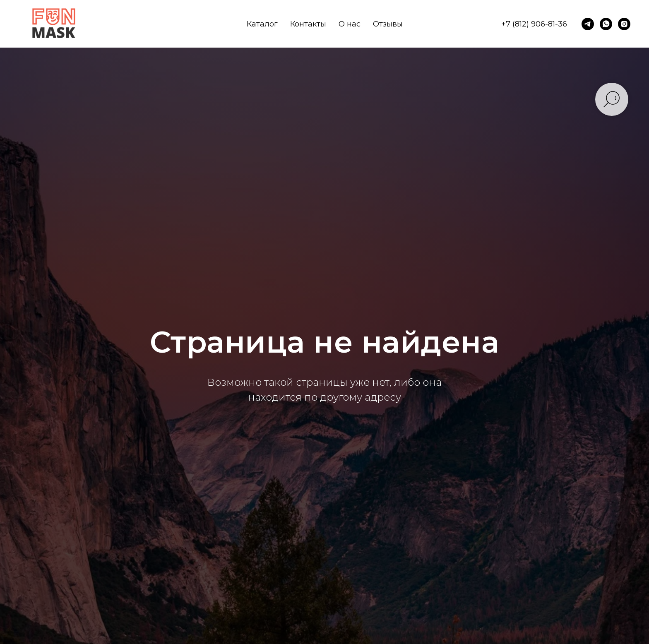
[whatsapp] (606, 24)
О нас (350, 24)
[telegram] (588, 24)
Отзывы (388, 24)
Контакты (308, 24)
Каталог (262, 24)
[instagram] (624, 24)
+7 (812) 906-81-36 (534, 24)
